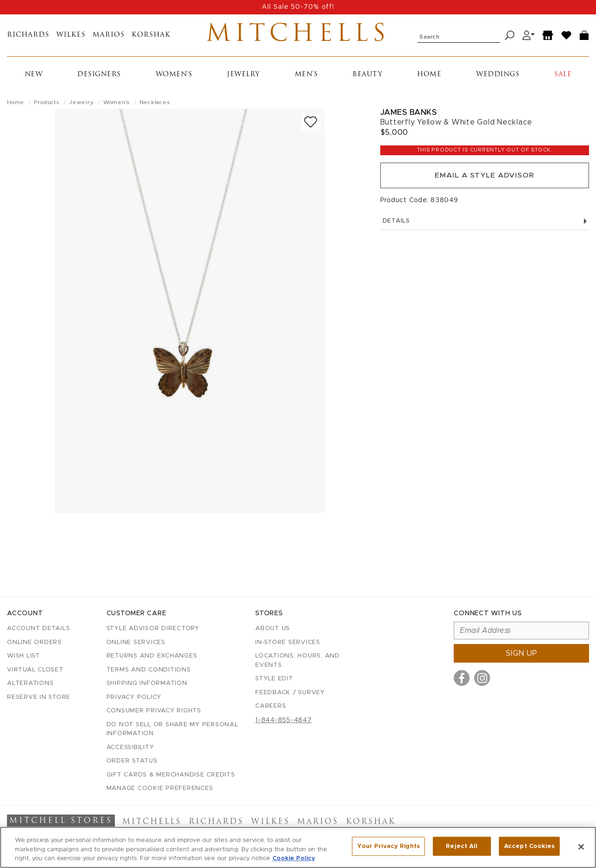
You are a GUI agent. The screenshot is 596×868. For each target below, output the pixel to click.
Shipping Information (147, 684)
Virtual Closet (35, 670)
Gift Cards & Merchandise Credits (171, 775)
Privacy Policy (134, 697)
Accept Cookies (529, 846)
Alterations (30, 684)
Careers (271, 707)
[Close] (581, 847)
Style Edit (274, 679)
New (34, 76)
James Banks (409, 114)
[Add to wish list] (311, 124)
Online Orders (34, 642)
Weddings (498, 76)
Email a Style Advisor (485, 178)
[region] (298, 847)
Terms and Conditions (149, 670)
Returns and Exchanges (152, 656)
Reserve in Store (39, 697)
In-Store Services (288, 642)
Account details (38, 629)
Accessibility (130, 747)
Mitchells (298, 36)
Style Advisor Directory (153, 629)
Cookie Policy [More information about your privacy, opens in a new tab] (294, 858)
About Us (273, 629)
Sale (563, 76)
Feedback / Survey (290, 693)
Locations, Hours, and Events (298, 661)
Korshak (151, 36)
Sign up (522, 654)
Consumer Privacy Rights (154, 711)
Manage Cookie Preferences (160, 789)
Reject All (462, 846)
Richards (28, 36)
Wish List (23, 656)
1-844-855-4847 (284, 720)
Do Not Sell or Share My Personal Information (172, 729)
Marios (109, 36)
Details (485, 224)
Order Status (132, 761)
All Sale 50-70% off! (298, 7)
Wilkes (71, 36)
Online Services (136, 642)
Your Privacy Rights (388, 846)
